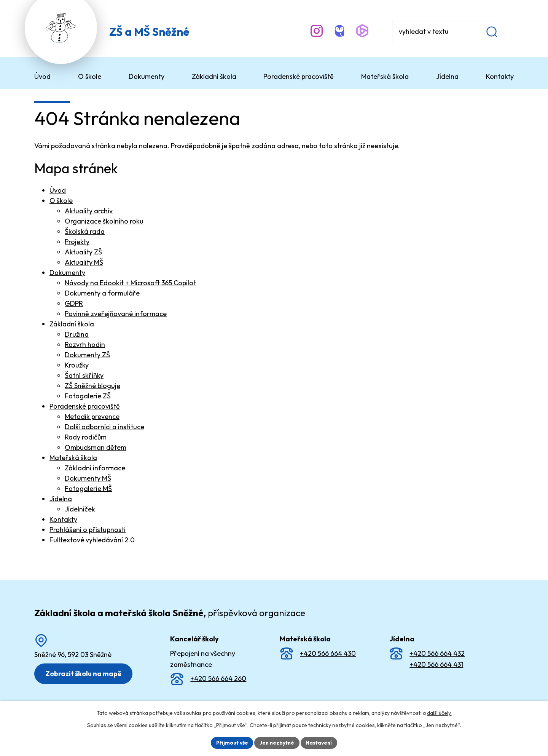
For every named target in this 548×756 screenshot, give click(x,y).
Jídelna (61, 499)
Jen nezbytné (277, 742)
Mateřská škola (73, 458)
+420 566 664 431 (436, 664)
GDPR (74, 303)
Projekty (77, 242)
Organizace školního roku (104, 221)
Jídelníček (80, 509)
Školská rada (85, 231)
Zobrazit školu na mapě (84, 674)
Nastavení (320, 742)
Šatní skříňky (84, 375)
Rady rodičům (86, 437)
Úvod (58, 190)
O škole (61, 201)
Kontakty (63, 519)
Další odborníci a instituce (104, 427)
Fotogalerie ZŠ (88, 396)
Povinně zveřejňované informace (116, 314)
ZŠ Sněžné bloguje (92, 386)
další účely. (439, 713)
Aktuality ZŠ (83, 252)
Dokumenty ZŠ (87, 355)
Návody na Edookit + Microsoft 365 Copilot (130, 283)
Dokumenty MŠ (88, 478)
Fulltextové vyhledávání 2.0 (92, 540)
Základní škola (72, 324)
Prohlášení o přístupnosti (88, 530)
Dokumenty (67, 273)
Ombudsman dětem (96, 447)
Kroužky (77, 365)
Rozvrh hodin (85, 344)
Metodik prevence (92, 416)
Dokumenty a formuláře (102, 293)
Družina (77, 334)
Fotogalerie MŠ (88, 488)
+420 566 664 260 (218, 678)
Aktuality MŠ (84, 262)
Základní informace (95, 468)
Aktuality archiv (89, 211)
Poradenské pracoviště (85, 406)
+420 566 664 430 (328, 653)
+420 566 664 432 (437, 653)
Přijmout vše (231, 742)
